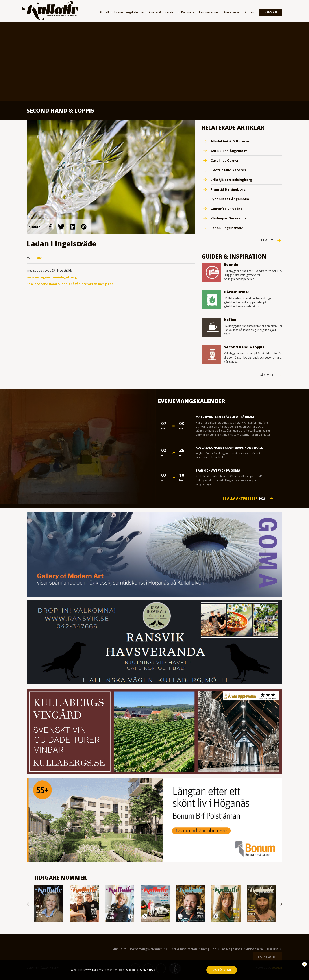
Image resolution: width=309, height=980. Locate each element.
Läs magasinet (209, 12)
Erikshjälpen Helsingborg (231, 180)
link (50, 227)
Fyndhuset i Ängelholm (230, 199)
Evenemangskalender (129, 12)
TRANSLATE (270, 12)
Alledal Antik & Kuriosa (230, 141)
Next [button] (281, 904)
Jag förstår (222, 970)
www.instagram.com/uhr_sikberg (52, 277)
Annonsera (231, 12)
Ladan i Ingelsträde (227, 228)
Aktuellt (105, 12)
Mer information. (142, 970)
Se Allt (267, 240)
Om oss (249, 12)
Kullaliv (36, 258)
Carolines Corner (225, 160)
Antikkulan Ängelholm (229, 151)
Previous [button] (28, 904)
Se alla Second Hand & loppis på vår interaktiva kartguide (70, 284)
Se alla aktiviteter (244, 498)
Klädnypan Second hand (231, 218)
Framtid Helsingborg (228, 189)
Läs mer (266, 375)
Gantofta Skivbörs (226, 209)
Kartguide (188, 12)
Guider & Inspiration (163, 12)
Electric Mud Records (228, 170)
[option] (49, 904)
